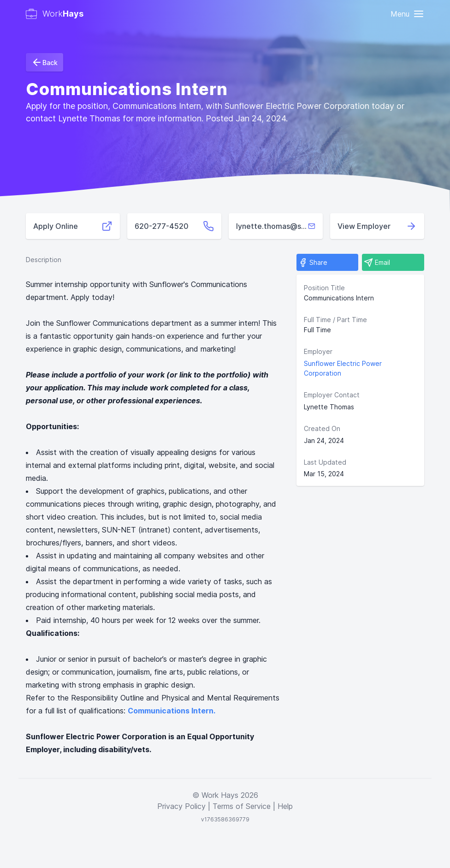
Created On (322, 428)
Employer (318, 351)
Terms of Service (242, 806)
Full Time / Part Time (335, 320)
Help (285, 806)
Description (44, 260)
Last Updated (325, 462)
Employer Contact (332, 395)
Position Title (324, 288)
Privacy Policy (181, 806)
